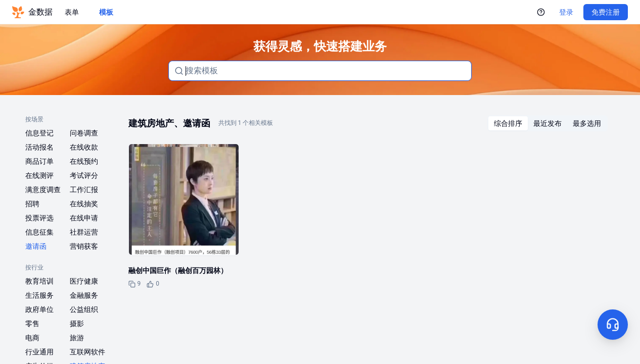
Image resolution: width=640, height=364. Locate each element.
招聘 (32, 204)
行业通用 (39, 352)
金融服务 (84, 295)
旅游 (77, 338)
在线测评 (39, 175)
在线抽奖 (84, 204)
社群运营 (84, 232)
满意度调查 (43, 190)
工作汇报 (84, 190)
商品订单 (39, 161)
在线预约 (84, 161)
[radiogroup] (547, 123)
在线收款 (84, 147)
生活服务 (39, 295)
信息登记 (39, 133)
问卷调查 (84, 133)
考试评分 (84, 175)
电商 (32, 338)
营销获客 (84, 246)
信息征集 (39, 232)
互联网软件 (87, 352)
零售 (32, 324)
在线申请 (84, 218)
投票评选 (39, 218)
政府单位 (39, 309)
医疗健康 (84, 281)
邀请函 (36, 246)
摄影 (77, 324)
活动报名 (39, 147)
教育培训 (39, 281)
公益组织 (84, 309)
